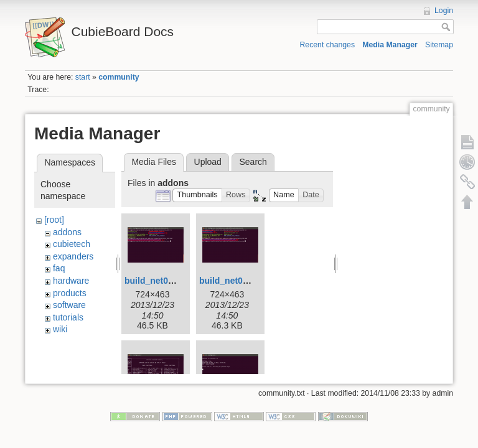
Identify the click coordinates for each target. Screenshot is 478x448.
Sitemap (439, 45)
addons (67, 232)
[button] (197, 196)
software (69, 305)
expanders (73, 256)
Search (253, 162)
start (83, 77)
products (70, 293)
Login (444, 11)
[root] (54, 220)
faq (59, 268)
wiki (60, 329)
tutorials (68, 317)
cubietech (72, 244)
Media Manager (390, 45)
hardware (71, 281)
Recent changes (328, 45)
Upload (208, 162)
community (119, 77)
